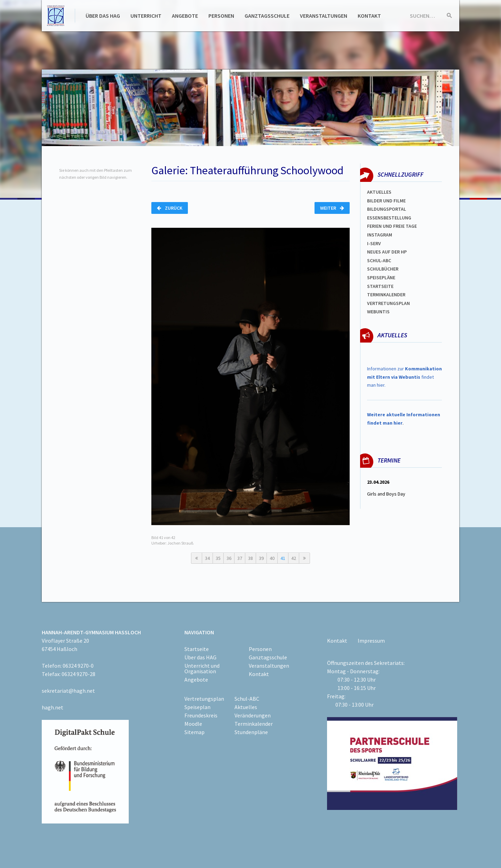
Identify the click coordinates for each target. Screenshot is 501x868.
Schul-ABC (247, 699)
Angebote (185, 16)
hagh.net (53, 707)
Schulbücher (383, 269)
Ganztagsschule (267, 16)
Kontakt (369, 16)
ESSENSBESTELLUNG (389, 218)
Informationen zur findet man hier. (404, 377)
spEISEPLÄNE (381, 278)
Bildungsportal (387, 209)
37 (240, 558)
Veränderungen (253, 715)
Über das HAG (103, 16)
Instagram (380, 235)
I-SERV (374, 243)
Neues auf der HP (387, 252)
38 (250, 558)
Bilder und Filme (386, 201)
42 (294, 558)
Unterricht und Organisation (202, 668)
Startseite (380, 286)
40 (272, 558)
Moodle (193, 724)
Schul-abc (379, 260)
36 (229, 558)
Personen (221, 16)
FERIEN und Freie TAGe (392, 226)
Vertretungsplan (388, 303)
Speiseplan (197, 707)
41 (283, 558)
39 (261, 558)
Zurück (170, 208)
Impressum (371, 641)
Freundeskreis (201, 715)
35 (218, 558)
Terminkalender (386, 295)
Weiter (332, 208)
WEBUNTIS (378, 312)
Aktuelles (379, 192)
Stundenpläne (251, 732)
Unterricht (146, 16)
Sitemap (194, 732)
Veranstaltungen (324, 16)
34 (207, 558)
